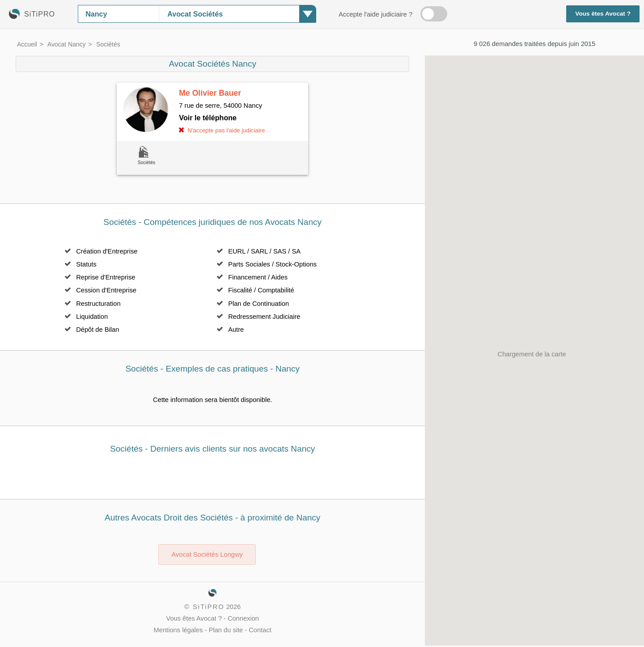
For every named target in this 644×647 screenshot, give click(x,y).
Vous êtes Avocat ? (603, 14)
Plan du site (226, 630)
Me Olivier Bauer (210, 93)
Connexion (243, 618)
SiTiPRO (208, 607)
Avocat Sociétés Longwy (207, 554)
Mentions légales (178, 630)
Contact (260, 630)
